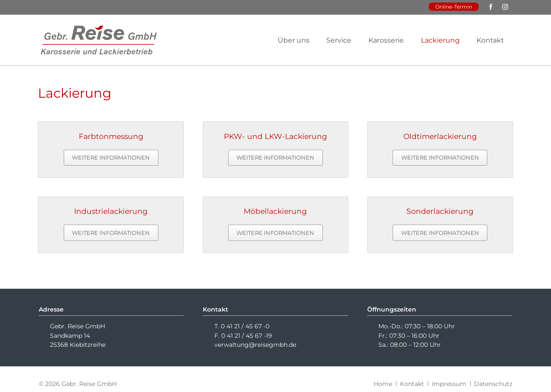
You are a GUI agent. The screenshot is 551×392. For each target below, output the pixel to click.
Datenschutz (493, 384)
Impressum (449, 384)
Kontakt (412, 384)
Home (383, 384)
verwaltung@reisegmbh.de (255, 345)
